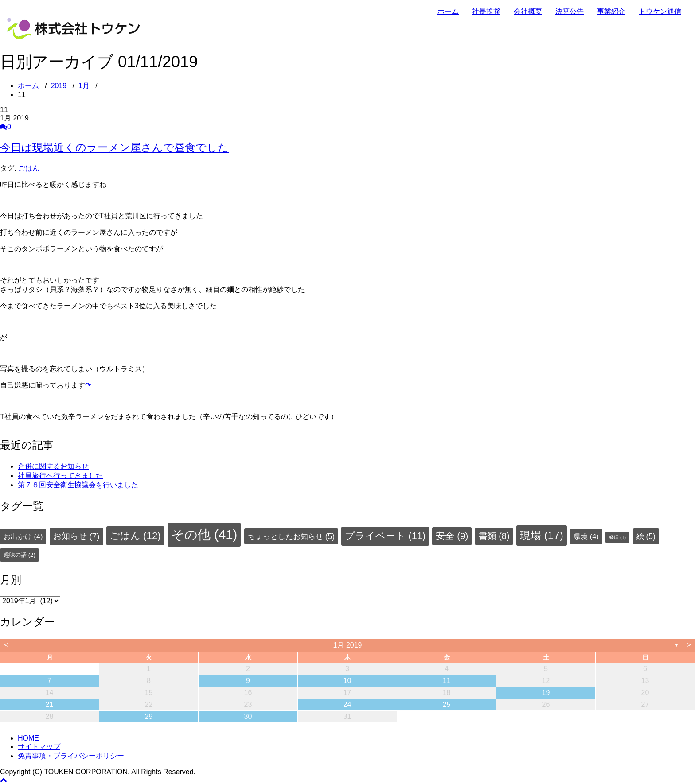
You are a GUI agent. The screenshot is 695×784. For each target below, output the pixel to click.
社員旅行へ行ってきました (60, 475)
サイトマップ (39, 747)
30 (248, 716)
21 (50, 704)
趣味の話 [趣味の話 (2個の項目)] (20, 555)
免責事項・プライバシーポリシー (71, 756)
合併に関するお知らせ (53, 466)
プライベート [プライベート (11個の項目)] (385, 536)
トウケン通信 (660, 11)
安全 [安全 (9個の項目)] (452, 536)
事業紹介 (611, 11)
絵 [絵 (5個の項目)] (646, 536)
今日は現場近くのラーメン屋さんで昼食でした (114, 147)
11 (447, 681)
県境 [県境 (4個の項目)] (586, 536)
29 (149, 716)
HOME (28, 738)
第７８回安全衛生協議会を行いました (78, 485)
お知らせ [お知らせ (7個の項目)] (76, 536)
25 (447, 704)
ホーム (448, 11)
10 (347, 681)
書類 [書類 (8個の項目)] (494, 536)
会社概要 (528, 11)
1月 (84, 86)
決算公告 (570, 11)
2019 (59, 86)
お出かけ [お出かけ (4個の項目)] (23, 536)
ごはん (29, 168)
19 (546, 693)
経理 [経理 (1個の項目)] (617, 537)
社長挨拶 (486, 11)
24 (347, 704)
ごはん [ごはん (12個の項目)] (135, 536)
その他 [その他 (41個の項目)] (204, 534)
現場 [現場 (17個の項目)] (542, 535)
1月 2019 (348, 645)
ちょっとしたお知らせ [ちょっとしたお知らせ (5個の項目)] (291, 536)
